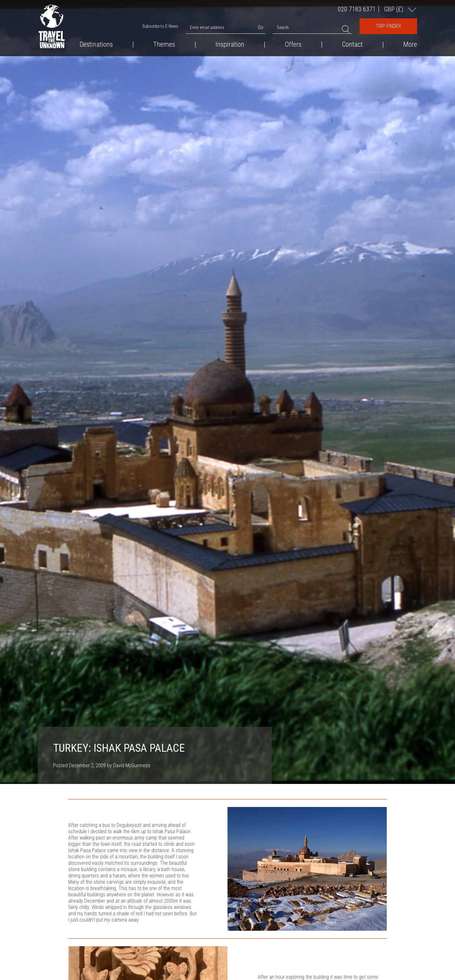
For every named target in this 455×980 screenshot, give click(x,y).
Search (283, 27)
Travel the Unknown (52, 27)
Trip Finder (388, 26)
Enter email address (207, 27)
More (410, 45)
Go (261, 27)
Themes (164, 45)
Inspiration (230, 45)
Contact (352, 45)
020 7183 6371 (357, 9)
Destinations (96, 45)
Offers (293, 45)
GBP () (394, 9)
